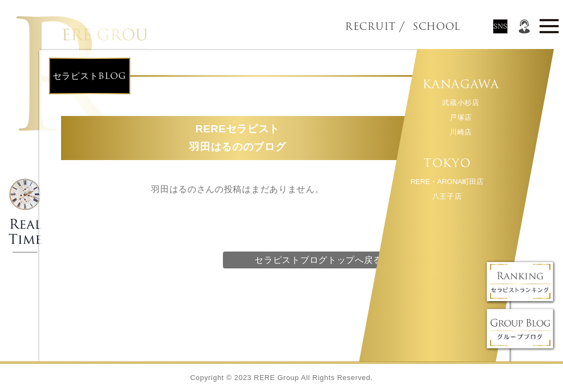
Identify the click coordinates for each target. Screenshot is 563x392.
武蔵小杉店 (461, 103)
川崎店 (460, 132)
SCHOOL (418, 27)
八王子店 (447, 196)
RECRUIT (370, 27)
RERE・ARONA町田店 (446, 182)
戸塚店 (460, 117)
